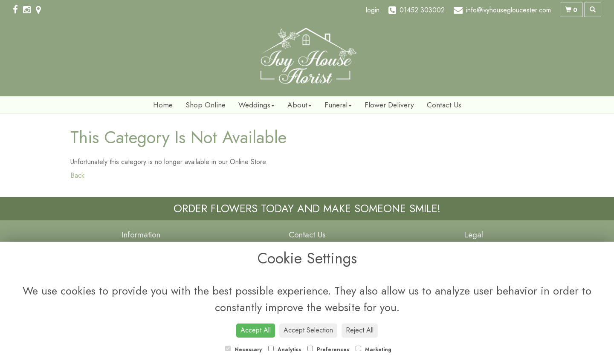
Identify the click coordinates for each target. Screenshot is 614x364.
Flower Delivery (389, 105)
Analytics (285, 350)
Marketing (374, 350)
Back (77, 175)
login (373, 10)
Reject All (360, 330)
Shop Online (206, 105)
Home (163, 105)
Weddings (256, 105)
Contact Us (444, 105)
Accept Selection (308, 330)
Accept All (256, 330)
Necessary (243, 350)
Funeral (338, 105)
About (300, 105)
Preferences (328, 350)
